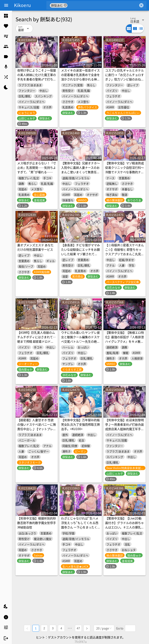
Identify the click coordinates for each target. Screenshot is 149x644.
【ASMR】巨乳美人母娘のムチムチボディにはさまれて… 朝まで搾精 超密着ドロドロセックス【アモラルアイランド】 (37, 341)
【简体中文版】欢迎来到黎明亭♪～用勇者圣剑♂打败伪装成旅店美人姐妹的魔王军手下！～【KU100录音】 (125, 427)
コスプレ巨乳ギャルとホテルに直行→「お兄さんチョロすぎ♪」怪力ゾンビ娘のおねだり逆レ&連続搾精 (125, 77)
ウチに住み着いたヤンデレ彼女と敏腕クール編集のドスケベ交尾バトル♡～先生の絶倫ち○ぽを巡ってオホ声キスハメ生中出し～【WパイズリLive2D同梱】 (80, 344)
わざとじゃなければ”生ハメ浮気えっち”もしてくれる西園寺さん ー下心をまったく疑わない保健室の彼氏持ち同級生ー (80, 527)
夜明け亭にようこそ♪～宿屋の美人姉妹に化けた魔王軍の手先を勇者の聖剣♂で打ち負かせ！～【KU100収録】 (37, 77)
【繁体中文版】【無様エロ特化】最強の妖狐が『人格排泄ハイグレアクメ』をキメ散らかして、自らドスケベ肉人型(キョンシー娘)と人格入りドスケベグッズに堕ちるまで (125, 344)
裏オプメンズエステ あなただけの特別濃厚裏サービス (35, 247)
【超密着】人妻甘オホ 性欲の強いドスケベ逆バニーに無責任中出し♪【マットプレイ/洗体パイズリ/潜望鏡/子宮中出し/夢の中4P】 (37, 429)
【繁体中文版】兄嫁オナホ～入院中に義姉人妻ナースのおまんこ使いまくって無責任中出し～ (80, 170)
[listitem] (6, 16)
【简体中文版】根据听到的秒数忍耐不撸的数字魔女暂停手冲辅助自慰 (37, 523)
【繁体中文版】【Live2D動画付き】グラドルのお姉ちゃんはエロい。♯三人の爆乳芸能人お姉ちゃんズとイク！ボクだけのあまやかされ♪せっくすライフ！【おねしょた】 (125, 529)
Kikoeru (22, 5)
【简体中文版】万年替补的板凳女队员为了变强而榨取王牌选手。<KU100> (80, 424)
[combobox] (103, 5)
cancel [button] (65, 5)
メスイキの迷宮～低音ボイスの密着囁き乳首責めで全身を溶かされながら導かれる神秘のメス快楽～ (80, 77)
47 (78, 628)
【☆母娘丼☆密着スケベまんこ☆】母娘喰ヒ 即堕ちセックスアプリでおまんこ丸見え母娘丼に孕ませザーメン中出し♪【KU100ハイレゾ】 (125, 254)
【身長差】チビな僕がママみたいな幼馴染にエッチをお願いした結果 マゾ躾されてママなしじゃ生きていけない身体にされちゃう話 (80, 254)
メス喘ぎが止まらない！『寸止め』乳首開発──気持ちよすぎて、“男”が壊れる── (37, 167)
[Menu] (6, 5)
